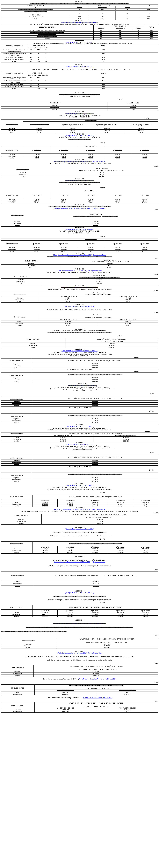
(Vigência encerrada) (98, 162)
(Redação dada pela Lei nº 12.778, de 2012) (80, 114)
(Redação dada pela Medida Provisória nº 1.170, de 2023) (73, 255)
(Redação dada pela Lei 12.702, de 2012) (80, 66)
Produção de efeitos (99, 255)
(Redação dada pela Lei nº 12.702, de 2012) (80, 42)
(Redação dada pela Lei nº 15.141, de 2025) (79, 307)
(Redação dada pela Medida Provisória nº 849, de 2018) (72, 208)
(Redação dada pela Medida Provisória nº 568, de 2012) (79, 22)
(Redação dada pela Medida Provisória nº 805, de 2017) (72, 162)
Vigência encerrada (99, 208)
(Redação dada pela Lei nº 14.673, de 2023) (72, 271)
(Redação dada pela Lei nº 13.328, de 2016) (80, 136)
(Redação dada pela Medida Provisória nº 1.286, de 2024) (79, 288)
